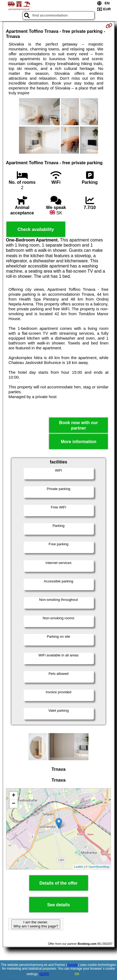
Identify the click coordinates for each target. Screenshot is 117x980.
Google (73, 965)
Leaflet (79, 867)
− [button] (14, 804)
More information (79, 442)
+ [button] (14, 796)
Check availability (36, 229)
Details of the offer (58, 883)
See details (59, 905)
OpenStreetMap (99, 867)
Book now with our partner (79, 425)
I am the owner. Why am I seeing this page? (36, 924)
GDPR (44, 974)
